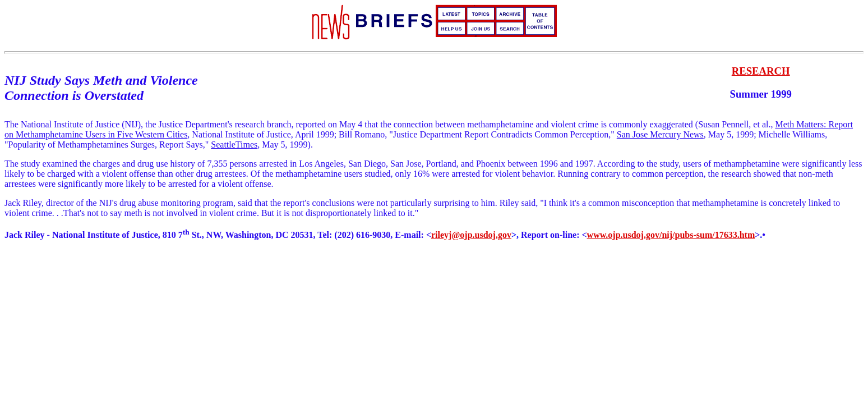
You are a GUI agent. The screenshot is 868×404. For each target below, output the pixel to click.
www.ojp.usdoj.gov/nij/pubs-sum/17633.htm (671, 235)
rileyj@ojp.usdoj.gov (471, 235)
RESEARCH (761, 71)
